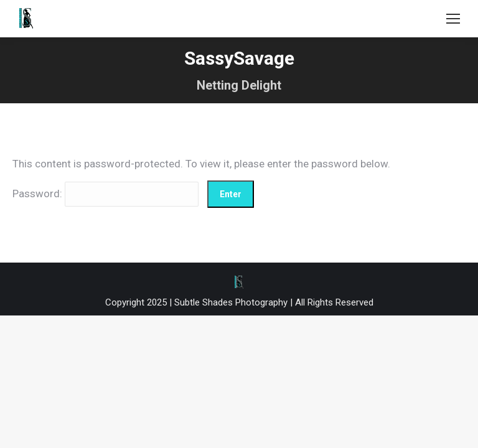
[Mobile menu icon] (453, 19)
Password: (105, 194)
